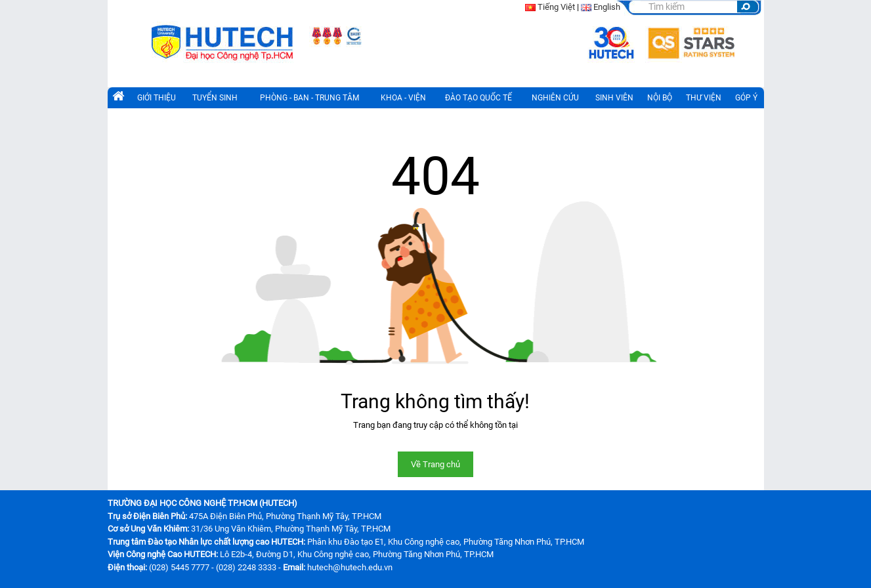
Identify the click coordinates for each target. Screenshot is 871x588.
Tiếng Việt (556, 7)
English (607, 7)
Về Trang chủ (435, 464)
